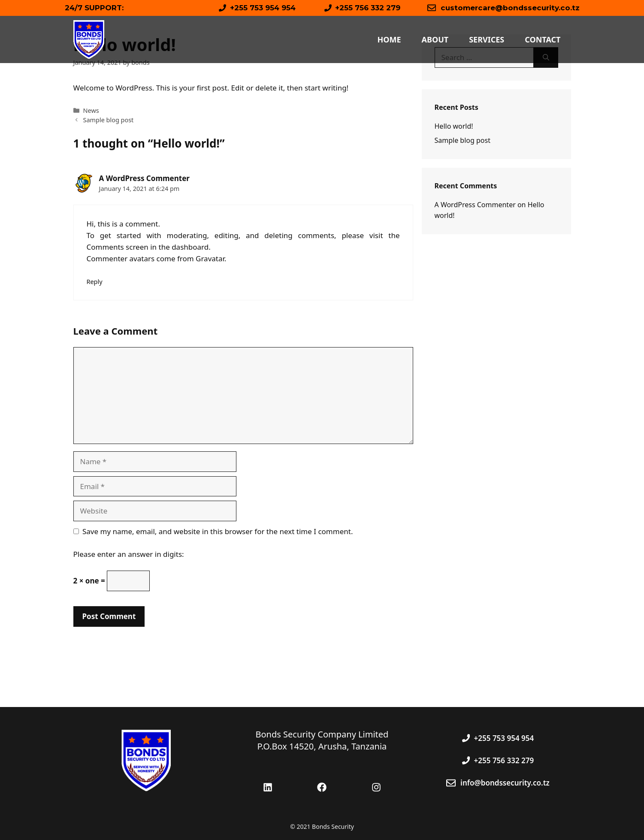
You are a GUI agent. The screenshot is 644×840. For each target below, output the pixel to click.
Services (487, 39)
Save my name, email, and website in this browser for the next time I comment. (218, 531)
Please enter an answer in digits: (129, 554)
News (91, 110)
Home (389, 39)
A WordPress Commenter (144, 178)
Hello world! (454, 126)
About (435, 39)
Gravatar (210, 258)
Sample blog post (109, 120)
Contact (543, 39)
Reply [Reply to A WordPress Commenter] (95, 282)
